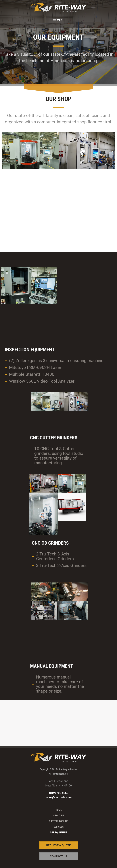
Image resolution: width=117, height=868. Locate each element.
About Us (59, 816)
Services (59, 827)
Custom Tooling (59, 821)
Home (59, 810)
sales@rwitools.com (59, 797)
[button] (58, 20)
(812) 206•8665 (59, 793)
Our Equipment (59, 833)
